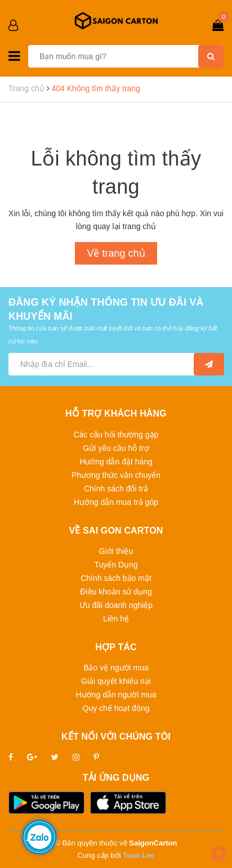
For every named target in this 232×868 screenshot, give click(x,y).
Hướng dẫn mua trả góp (116, 502)
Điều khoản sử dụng (116, 592)
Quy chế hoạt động (116, 708)
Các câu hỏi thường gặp (116, 435)
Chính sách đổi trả (116, 489)
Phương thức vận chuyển (116, 475)
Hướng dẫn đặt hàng (116, 462)
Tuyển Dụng (116, 565)
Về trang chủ (116, 253)
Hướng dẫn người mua (116, 695)
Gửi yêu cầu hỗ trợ (116, 448)
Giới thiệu (116, 551)
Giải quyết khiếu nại (116, 681)
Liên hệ (116, 619)
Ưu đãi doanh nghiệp (116, 605)
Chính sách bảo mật (116, 578)
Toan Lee (139, 855)
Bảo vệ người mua (116, 668)
